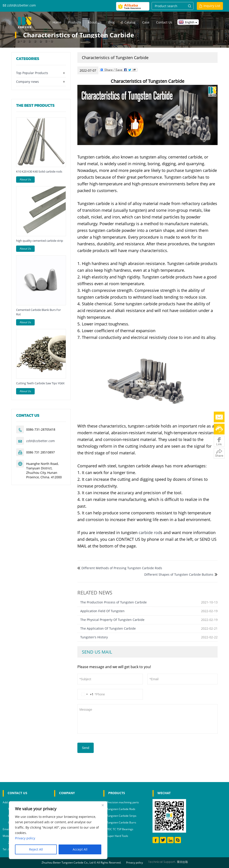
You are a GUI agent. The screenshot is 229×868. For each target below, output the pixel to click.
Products (75, 22)
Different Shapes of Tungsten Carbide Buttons (179, 574)
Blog (111, 22)
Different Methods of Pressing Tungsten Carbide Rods (122, 568)
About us (95, 22)
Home (57, 22)
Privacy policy (135, 863)
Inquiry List (212, 6)
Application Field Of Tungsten (102, 611)
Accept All (80, 849)
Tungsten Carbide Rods (121, 809)
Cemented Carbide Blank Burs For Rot (38, 312)
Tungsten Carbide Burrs (121, 822)
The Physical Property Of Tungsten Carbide (112, 620)
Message (147, 718)
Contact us (164, 22)
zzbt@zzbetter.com (21, 5)
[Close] (103, 805)
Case (146, 22)
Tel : (5, 849)
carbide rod (149, 532)
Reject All (36, 849)
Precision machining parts (123, 802)
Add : (6, 802)
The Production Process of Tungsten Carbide (113, 602)
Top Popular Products (32, 73)
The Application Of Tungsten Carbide (108, 628)
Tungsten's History (94, 637)
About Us (25, 179)
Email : (7, 829)
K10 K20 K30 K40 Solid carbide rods (39, 171)
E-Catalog (128, 22)
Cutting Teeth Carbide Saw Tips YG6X (40, 383)
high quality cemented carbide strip (40, 241)
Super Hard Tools (117, 836)
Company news (28, 82)
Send (86, 748)
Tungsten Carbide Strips (122, 816)
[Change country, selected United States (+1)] (87, 694)
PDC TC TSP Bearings (120, 829)
